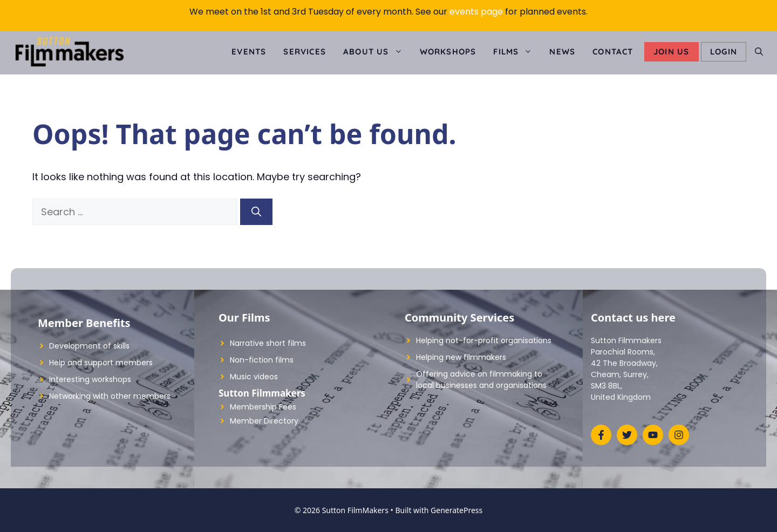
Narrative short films (268, 343)
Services (305, 52)
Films (517, 52)
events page (476, 12)
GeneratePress (456, 510)
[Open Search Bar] (759, 52)
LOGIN (724, 52)
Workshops (448, 52)
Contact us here (633, 318)
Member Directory (264, 421)
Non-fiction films (262, 360)
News (562, 52)
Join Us (671, 52)
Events (249, 52)
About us (377, 52)
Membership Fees (263, 407)
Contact (613, 52)
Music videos (254, 377)
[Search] (256, 212)
